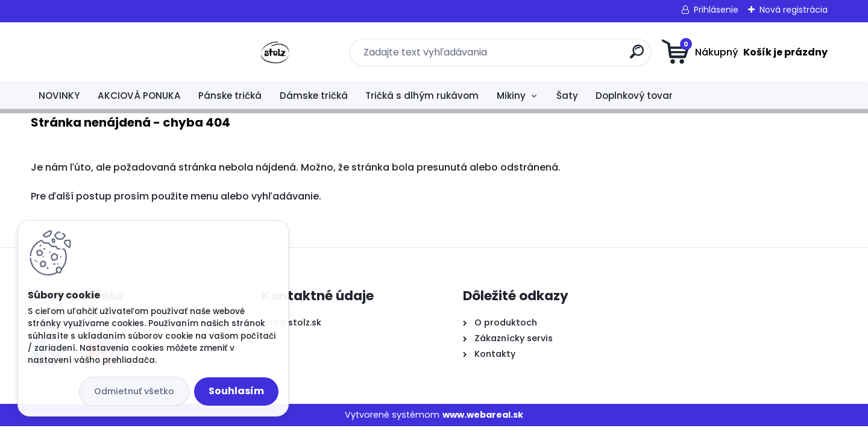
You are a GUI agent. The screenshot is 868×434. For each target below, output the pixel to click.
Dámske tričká (314, 96)
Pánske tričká (230, 96)
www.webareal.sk (483, 415)
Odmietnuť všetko (134, 391)
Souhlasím (236, 391)
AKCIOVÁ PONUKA (139, 96)
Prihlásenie (716, 10)
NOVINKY (59, 96)
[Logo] (105, 52)
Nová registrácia (794, 10)
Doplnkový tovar (634, 96)
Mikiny (511, 96)
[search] (552, 56)
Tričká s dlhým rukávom (422, 96)
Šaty (567, 96)
